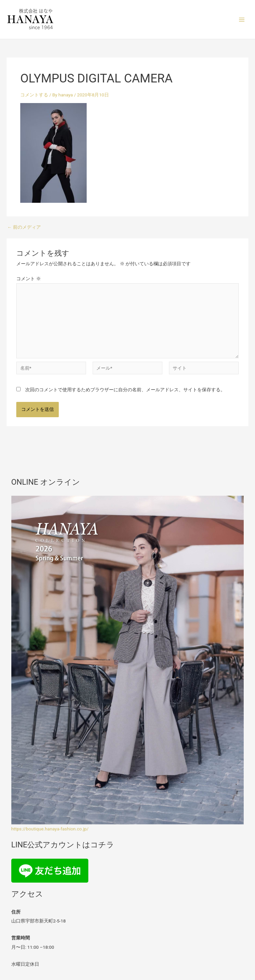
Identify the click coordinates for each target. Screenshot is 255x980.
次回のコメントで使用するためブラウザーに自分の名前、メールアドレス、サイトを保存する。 (125, 390)
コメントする (34, 95)
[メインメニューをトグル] (242, 19)
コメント (28, 279)
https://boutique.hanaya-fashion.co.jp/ (50, 829)
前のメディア (24, 227)
